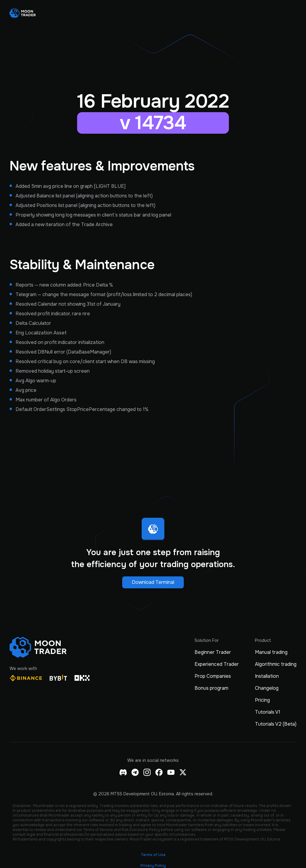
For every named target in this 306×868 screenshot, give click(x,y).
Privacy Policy (153, 866)
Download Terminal (153, 582)
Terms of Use (153, 855)
